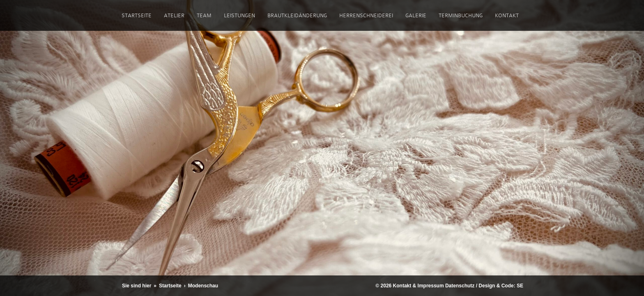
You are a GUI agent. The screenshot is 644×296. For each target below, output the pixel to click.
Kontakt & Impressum (419, 286)
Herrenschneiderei (366, 15)
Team (204, 15)
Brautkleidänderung (297, 15)
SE (520, 286)
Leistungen (239, 15)
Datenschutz (460, 286)
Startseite (137, 15)
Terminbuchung (461, 15)
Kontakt (507, 15)
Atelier (174, 15)
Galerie (416, 15)
